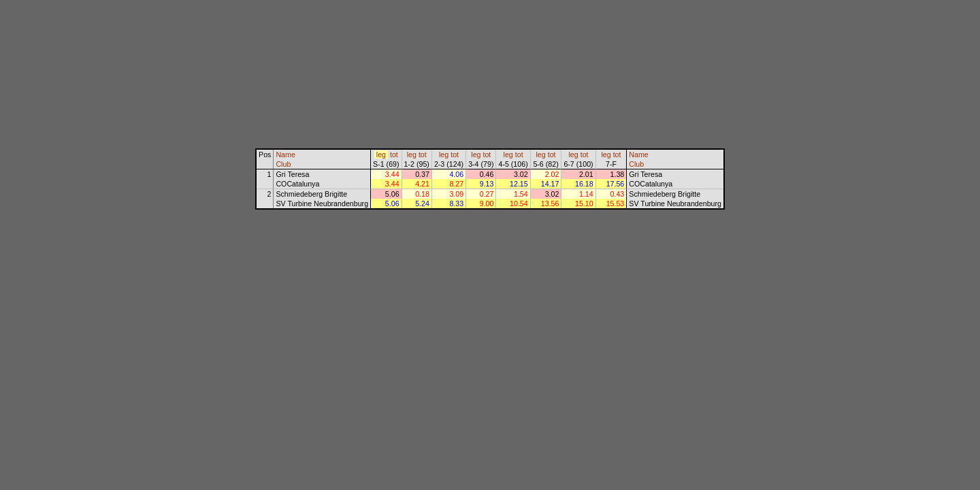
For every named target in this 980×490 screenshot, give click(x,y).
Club (283, 164)
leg (381, 154)
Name (285, 154)
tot (394, 154)
